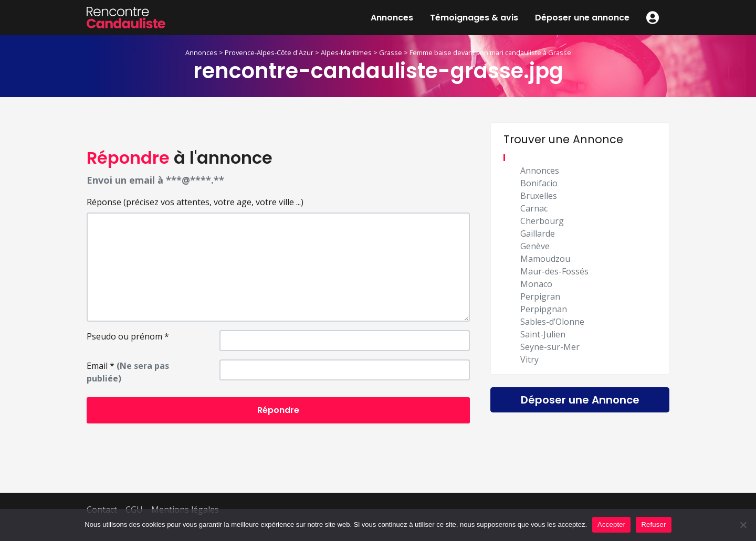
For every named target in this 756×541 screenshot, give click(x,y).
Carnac (534, 208)
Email (128, 372)
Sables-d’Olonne (552, 322)
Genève (535, 246)
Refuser (653, 524)
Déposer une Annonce (580, 400)
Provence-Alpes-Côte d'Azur (269, 52)
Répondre (278, 410)
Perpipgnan (544, 309)
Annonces (392, 18)
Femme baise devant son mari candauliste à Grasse (490, 52)
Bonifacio (539, 183)
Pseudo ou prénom (128, 336)
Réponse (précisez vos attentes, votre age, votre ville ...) (195, 202)
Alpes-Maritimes (346, 52)
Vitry (529, 359)
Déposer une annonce (582, 18)
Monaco (536, 284)
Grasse (391, 52)
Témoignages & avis (474, 18)
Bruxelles (539, 196)
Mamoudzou (545, 259)
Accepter (611, 524)
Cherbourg (542, 221)
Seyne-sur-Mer (550, 347)
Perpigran (540, 296)
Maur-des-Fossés (554, 271)
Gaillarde (538, 234)
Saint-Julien (543, 334)
